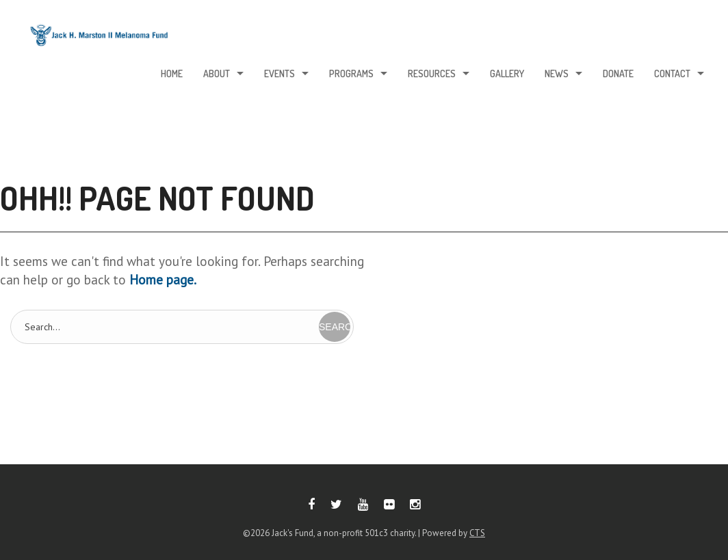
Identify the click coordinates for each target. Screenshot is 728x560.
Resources (432, 74)
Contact (672, 74)
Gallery (507, 74)
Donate (618, 74)
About (217, 74)
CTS (477, 533)
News (557, 74)
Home (172, 74)
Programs (351, 74)
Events (279, 74)
